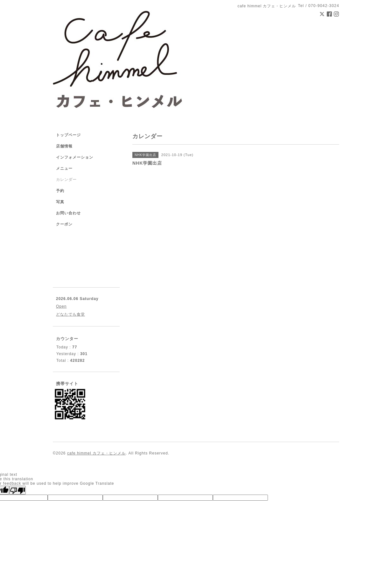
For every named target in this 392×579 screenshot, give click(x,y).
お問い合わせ (68, 213)
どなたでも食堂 (70, 314)
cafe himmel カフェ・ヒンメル (96, 453)
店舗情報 (64, 146)
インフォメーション (75, 157)
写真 (60, 202)
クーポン (64, 224)
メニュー (64, 168)
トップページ (68, 135)
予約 (60, 191)
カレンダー (66, 180)
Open (61, 306)
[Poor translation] (17, 490)
